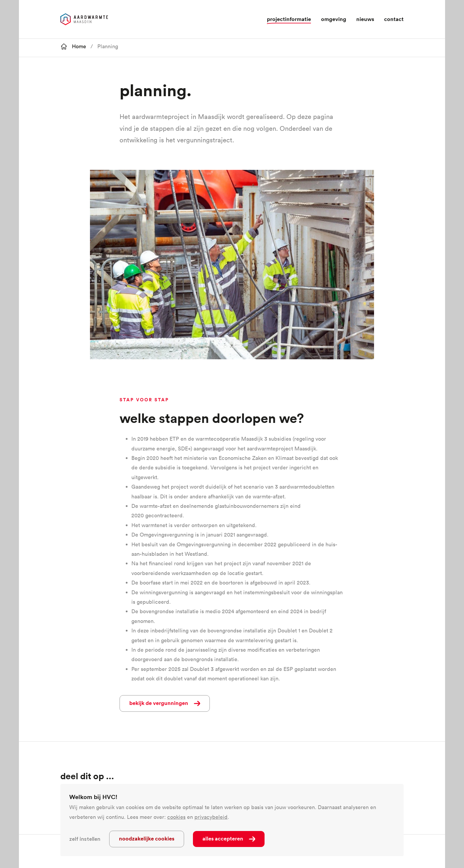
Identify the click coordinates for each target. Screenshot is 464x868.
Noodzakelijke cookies (147, 838)
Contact (394, 19)
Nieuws (365, 19)
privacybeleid (211, 817)
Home (79, 46)
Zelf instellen (85, 839)
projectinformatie (289, 19)
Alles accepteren (223, 838)
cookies (176, 817)
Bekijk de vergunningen (159, 703)
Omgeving (334, 19)
